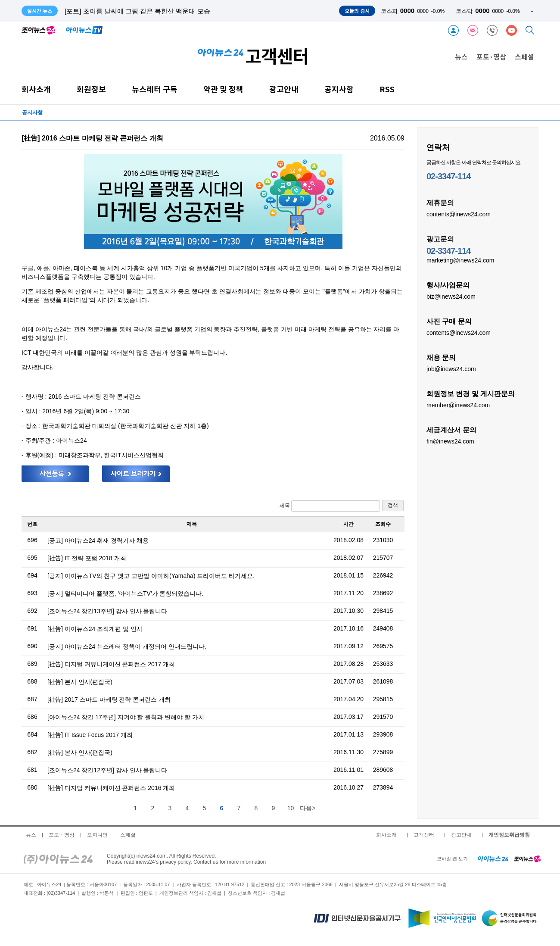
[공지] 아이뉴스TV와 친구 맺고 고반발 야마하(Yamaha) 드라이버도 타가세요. (151, 576)
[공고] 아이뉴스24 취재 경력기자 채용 (98, 540)
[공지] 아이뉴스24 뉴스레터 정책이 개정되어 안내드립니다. (127, 646)
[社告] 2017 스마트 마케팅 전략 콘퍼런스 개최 (109, 699)
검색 (393, 505)
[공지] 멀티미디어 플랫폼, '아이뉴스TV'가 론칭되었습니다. (125, 593)
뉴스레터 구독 (155, 89)
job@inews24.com (451, 368)
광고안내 (284, 89)
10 (291, 808)
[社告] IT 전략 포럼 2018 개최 (87, 558)
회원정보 (91, 89)
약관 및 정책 (223, 89)
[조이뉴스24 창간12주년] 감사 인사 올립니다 (107, 770)
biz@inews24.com (451, 296)
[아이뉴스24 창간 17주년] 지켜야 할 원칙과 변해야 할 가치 (126, 717)
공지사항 (339, 89)
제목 (330, 506)
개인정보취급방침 (509, 835)
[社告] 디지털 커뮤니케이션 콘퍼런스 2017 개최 (111, 664)
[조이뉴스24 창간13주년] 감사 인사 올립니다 (107, 611)
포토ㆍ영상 (62, 835)
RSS (387, 89)
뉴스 (461, 56)
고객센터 (424, 835)
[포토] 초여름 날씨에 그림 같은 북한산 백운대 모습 (137, 11)
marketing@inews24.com (460, 260)
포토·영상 (491, 56)
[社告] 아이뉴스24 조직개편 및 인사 (95, 629)
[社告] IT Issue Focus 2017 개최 (90, 735)
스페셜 (524, 56)
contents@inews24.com (459, 214)
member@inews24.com (458, 405)
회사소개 (36, 89)
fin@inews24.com (450, 441)
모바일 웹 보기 (452, 859)
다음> (308, 808)
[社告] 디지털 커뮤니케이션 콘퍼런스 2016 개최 (111, 788)
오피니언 (97, 835)
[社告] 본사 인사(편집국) (80, 682)
